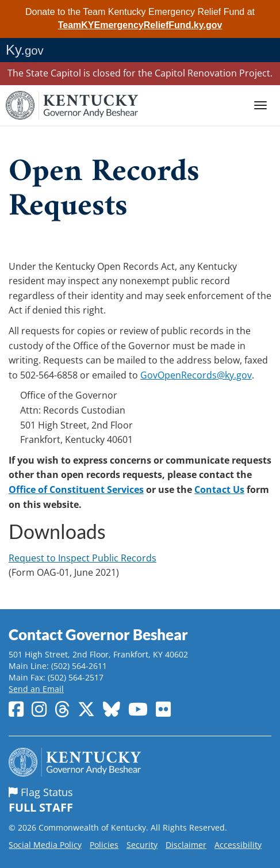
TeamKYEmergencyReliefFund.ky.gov (140, 25)
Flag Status (140, 801)
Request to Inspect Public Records (83, 558)
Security (142, 845)
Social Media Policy (45, 845)
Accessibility (238, 845)
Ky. (25, 50)
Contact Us (219, 490)
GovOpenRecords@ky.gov (196, 375)
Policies (104, 845)
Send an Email (36, 689)
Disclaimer (186, 845)
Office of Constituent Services (76, 490)
